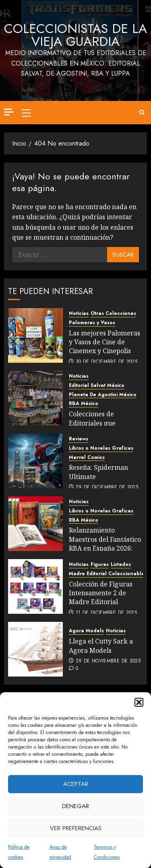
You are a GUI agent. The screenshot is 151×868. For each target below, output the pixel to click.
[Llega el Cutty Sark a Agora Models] (35, 649)
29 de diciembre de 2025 (107, 487)
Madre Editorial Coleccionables (108, 574)
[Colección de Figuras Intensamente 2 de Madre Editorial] (35, 586)
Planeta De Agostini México (103, 395)
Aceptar (76, 784)
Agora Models (86, 631)
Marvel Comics (87, 458)
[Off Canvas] (9, 112)
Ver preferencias (76, 828)
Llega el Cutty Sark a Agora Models (101, 646)
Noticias (79, 314)
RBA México (84, 404)
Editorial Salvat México (97, 386)
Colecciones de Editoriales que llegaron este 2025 (97, 423)
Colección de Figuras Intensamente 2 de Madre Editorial (101, 593)
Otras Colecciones (113, 314)
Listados (121, 565)
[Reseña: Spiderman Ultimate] (35, 461)
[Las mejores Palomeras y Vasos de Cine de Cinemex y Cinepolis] (35, 335)
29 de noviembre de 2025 (108, 661)
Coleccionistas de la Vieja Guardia (75, 35)
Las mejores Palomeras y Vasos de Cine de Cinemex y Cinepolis (104, 342)
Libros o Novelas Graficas (101, 448)
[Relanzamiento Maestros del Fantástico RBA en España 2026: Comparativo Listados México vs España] (35, 524)
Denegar (75, 806)
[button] (139, 702)
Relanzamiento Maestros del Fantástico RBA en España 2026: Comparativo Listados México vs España (105, 548)
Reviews (79, 439)
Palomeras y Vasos (92, 323)
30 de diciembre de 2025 (107, 362)
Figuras (100, 565)
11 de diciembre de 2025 (106, 613)
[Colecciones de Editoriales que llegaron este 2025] (35, 398)
